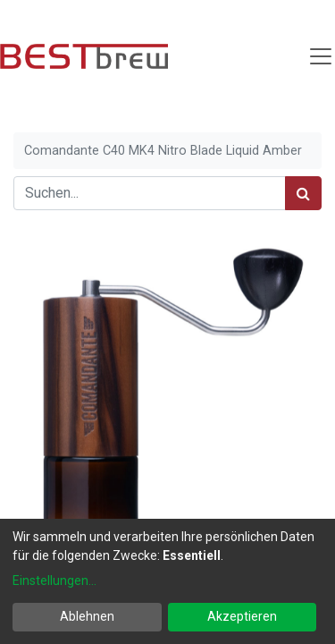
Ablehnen (87, 616)
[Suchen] (303, 193)
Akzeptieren (242, 616)
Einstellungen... (54, 580)
